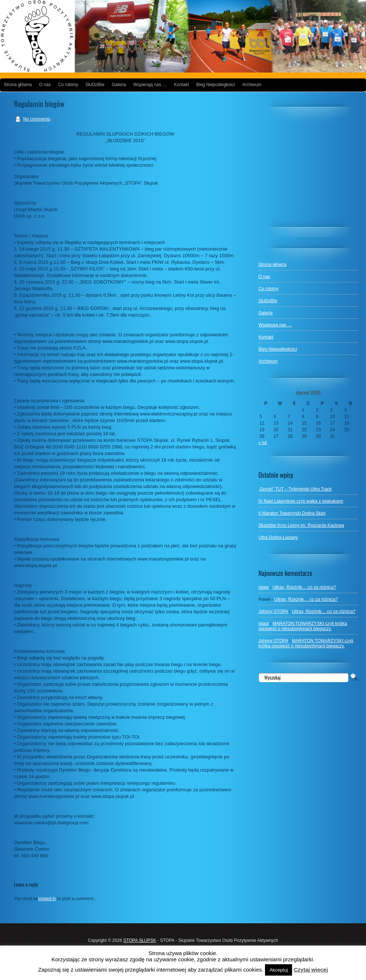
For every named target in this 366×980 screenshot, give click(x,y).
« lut (263, 443)
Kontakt (182, 85)
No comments (37, 119)
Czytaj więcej (311, 970)
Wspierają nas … (150, 85)
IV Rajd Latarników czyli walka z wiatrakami (301, 501)
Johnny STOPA (273, 611)
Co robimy (68, 85)
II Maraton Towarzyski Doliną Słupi (292, 513)
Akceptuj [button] (279, 970)
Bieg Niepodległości (215, 85)
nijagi (264, 587)
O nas (45, 85)
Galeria (119, 85)
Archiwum (252, 85)
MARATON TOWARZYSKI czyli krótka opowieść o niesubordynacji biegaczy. (303, 626)
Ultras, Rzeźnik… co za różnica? (304, 587)
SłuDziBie (95, 85)
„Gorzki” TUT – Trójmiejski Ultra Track (295, 489)
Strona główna (18, 85)
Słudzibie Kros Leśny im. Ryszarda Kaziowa (301, 525)
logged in (47, 899)
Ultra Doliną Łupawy (278, 537)
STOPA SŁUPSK (140, 940)
